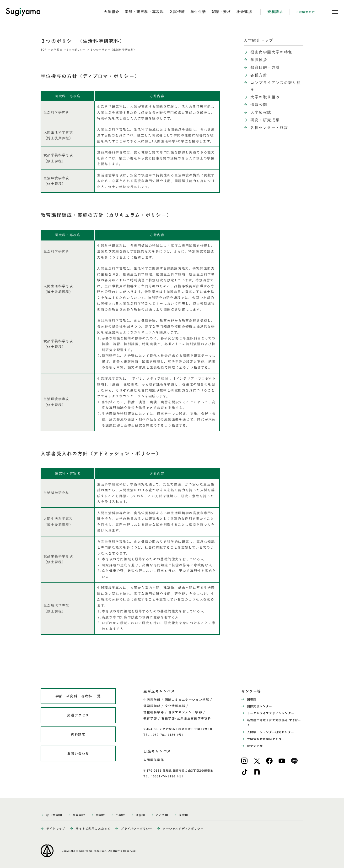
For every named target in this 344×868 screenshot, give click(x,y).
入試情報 (177, 12)
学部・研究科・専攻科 (144, 12)
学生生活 (198, 12)
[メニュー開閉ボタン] (332, 12)
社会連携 (244, 12)
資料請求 (275, 12)
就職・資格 (221, 12)
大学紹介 (112, 12)
